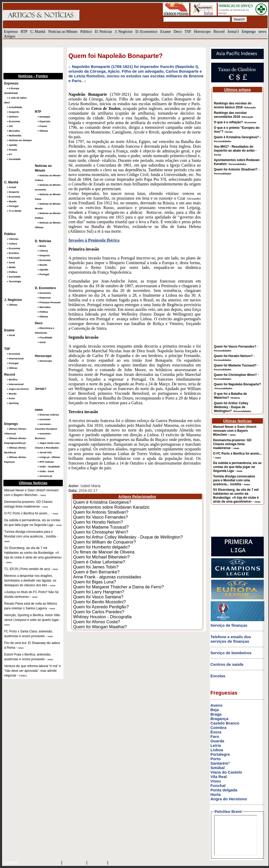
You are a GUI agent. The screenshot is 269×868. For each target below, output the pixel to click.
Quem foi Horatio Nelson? (98, 522)
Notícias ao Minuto (63, 31)
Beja (215, 710)
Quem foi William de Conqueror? (104, 542)
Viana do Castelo (226, 772)
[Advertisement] (29, 60)
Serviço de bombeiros (231, 653)
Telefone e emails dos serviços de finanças (231, 639)
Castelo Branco (225, 723)
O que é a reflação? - (235, 122)
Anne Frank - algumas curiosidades (107, 577)
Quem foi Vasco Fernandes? (100, 517)
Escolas (218, 676)
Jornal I (233, 31)
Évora (216, 732)
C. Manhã (38, 31)
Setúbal (218, 768)
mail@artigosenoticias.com (39, 863)
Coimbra (218, 728)
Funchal (218, 786)
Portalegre (220, 754)
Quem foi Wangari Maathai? (100, 627)
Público (86, 31)
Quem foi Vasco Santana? (98, 597)
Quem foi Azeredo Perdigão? (101, 607)
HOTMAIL (98, 863)
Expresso (11, 31)
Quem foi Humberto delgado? (101, 547)
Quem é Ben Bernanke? (96, 572)
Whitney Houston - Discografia (102, 617)
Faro (215, 736)
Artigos (10, 36)
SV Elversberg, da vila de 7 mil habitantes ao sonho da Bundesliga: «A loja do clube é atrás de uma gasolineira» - (237, 496)
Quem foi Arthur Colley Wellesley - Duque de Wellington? (128, 537)
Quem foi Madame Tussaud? (101, 527)
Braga (216, 714)
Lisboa (217, 750)
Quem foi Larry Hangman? (99, 592)
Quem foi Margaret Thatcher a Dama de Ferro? (118, 587)
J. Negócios (124, 31)
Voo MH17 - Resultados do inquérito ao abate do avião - (235, 150)
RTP (24, 31)
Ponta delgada (224, 790)
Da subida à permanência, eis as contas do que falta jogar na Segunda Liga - (237, 467)
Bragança (219, 719)
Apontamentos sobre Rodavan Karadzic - (237, 162)
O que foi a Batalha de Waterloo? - (230, 396)
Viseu (216, 781)
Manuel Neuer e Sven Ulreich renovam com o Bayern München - (235, 431)
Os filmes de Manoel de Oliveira (104, 552)
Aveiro (216, 705)
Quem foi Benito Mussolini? (99, 602)
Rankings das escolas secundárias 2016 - (234, 115)
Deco (178, 31)
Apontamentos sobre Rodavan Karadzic (111, 507)
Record (219, 31)
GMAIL (117, 863)
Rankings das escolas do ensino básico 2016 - (235, 105)
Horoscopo (202, 31)
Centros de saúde (227, 664)
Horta (216, 794)
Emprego (249, 31)
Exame (165, 31)
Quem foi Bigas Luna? (94, 582)
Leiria (216, 745)
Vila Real (219, 777)
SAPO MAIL (74, 863)
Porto (216, 759)
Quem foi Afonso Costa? (97, 622)
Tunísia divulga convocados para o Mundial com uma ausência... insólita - (234, 480)
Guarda (217, 741)
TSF (188, 31)
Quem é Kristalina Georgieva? (102, 502)
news (262, 31)
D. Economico (146, 31)
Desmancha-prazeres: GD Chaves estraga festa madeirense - (232, 444)
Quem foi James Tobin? (96, 567)
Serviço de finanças (229, 625)
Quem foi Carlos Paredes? (99, 612)
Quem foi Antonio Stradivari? (101, 512)
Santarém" (220, 763)
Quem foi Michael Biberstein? (101, 557)
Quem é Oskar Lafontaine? (99, 562)
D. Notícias (104, 31)
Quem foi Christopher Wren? (101, 532)
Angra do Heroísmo (229, 799)
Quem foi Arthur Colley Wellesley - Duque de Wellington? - (232, 407)
